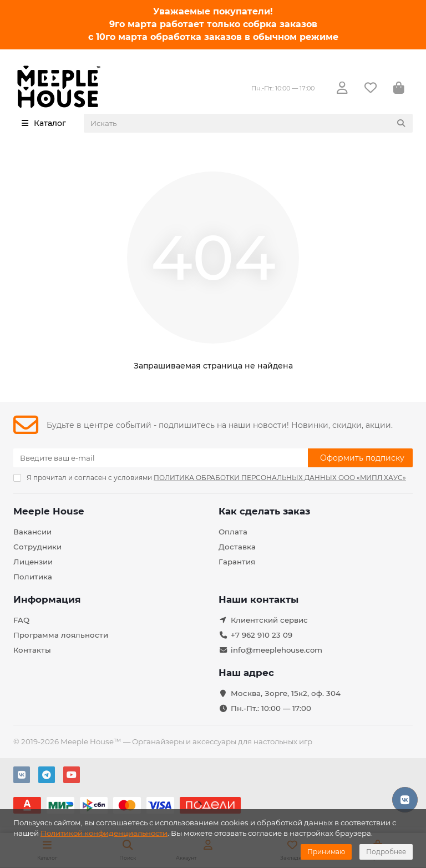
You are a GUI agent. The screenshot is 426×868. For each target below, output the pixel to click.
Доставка (237, 547)
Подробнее (386, 852)
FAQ (21, 620)
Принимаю (326, 852)
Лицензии (33, 562)
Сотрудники (37, 547)
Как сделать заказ (264, 511)
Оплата (233, 532)
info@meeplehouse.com (277, 650)
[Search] (248, 123)
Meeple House (49, 511)
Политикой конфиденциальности (104, 833)
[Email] (161, 458)
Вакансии (32, 532)
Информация (47, 599)
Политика (33, 577)
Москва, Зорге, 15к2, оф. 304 (286, 693)
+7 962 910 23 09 (262, 635)
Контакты (32, 650)
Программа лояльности (61, 635)
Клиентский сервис (269, 620)
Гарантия (237, 562)
